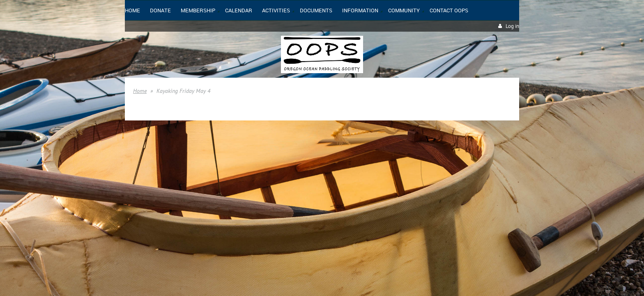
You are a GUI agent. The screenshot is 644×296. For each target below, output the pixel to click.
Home (140, 91)
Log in (512, 26)
